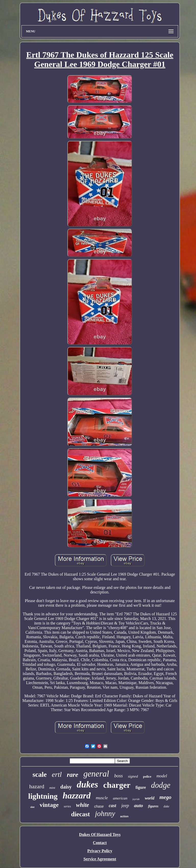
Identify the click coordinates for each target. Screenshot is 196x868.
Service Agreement (100, 859)
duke (167, 806)
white (83, 805)
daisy (66, 787)
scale (40, 775)
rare (73, 775)
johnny (105, 813)
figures (153, 806)
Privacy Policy (100, 851)
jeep (125, 806)
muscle (102, 798)
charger (117, 785)
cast (112, 806)
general (96, 774)
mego (166, 797)
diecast (81, 814)
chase (99, 806)
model (162, 776)
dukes (88, 785)
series (67, 806)
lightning (43, 796)
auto (138, 805)
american (120, 798)
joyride (136, 799)
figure (141, 787)
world (149, 798)
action (124, 816)
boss (118, 776)
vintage (49, 805)
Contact (100, 843)
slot (33, 807)
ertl (57, 774)
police (147, 776)
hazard (37, 786)
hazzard (77, 796)
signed (133, 776)
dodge (161, 785)
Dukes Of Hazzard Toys (100, 835)
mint (52, 788)
